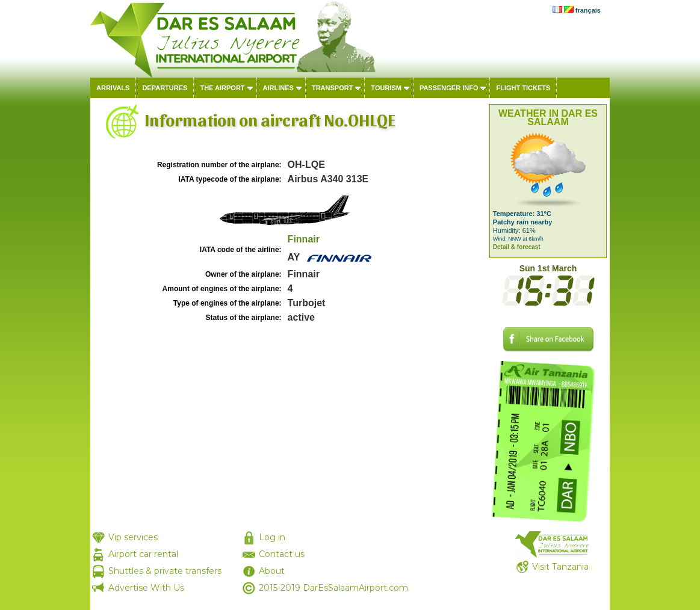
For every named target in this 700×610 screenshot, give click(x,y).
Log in (272, 537)
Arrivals (113, 88)
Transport (332, 88)
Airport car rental (143, 554)
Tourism (386, 88)
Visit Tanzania (560, 567)
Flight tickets (523, 88)
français (588, 10)
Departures (165, 88)
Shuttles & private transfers (165, 571)
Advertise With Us (146, 588)
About (272, 571)
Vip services (133, 537)
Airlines (278, 88)
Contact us (282, 554)
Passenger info (449, 88)
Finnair (304, 239)
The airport (222, 88)
